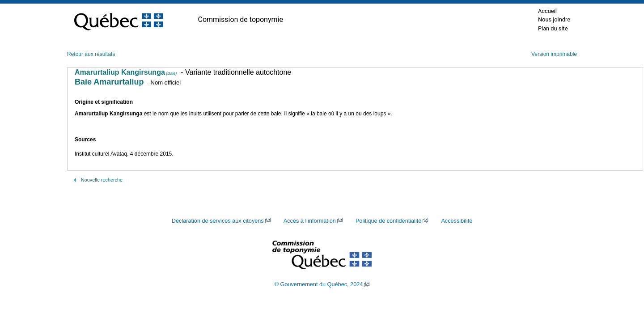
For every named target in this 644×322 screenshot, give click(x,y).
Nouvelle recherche (102, 180)
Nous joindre (554, 19)
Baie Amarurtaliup (109, 82)
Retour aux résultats (91, 54)
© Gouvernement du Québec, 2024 (319, 284)
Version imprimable (554, 54)
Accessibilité (457, 221)
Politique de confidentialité (388, 221)
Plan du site (553, 28)
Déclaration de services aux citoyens (218, 221)
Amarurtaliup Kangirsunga (126, 72)
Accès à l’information (310, 221)
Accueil (547, 11)
